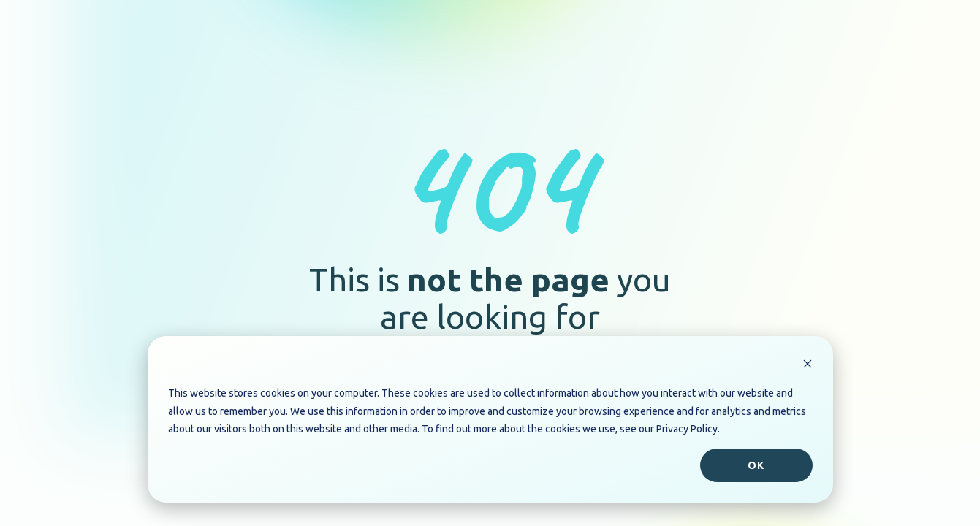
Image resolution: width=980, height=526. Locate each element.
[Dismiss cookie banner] (808, 366)
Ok (756, 465)
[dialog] (490, 419)
